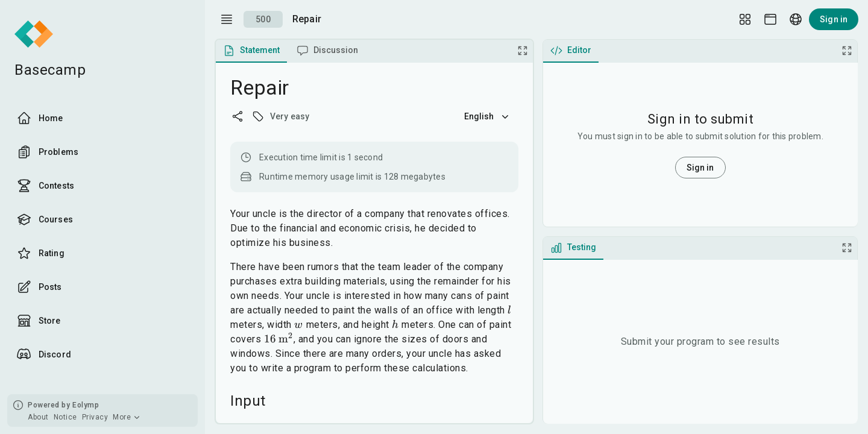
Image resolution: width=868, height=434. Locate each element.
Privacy (95, 417)
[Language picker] (796, 19)
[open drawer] (227, 19)
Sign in (834, 19)
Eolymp (86, 405)
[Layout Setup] (745, 19)
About (38, 417)
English (488, 116)
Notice (65, 417)
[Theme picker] (770, 19)
